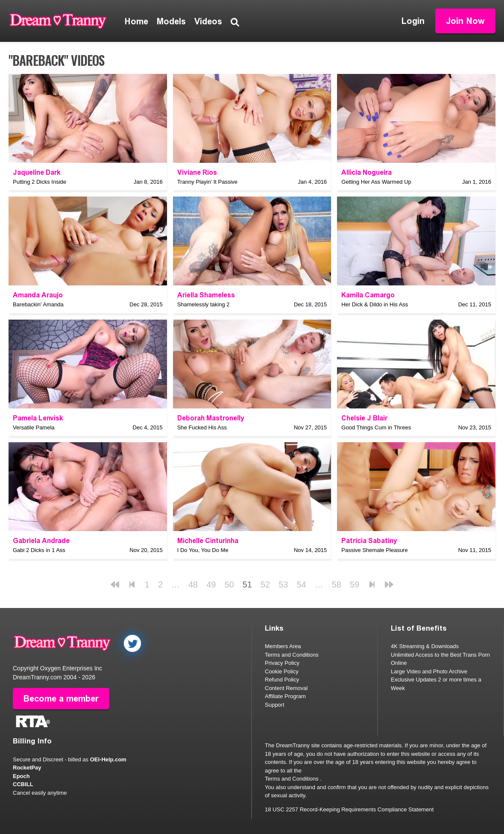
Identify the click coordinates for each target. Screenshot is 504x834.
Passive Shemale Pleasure (374, 550)
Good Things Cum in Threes (376, 427)
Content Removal (286, 688)
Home (136, 21)
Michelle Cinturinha (208, 541)
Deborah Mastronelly (211, 418)
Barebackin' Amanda (38, 304)
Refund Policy (282, 680)
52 (265, 584)
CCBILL (23, 784)
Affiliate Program (285, 696)
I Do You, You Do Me (203, 550)
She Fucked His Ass (202, 427)
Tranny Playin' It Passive (207, 182)
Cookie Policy (282, 671)
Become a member (61, 699)
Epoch (21, 776)
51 (247, 584)
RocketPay (27, 768)
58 (337, 584)
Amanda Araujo (38, 295)
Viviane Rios (197, 172)
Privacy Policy (282, 663)
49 (211, 584)
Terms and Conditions (292, 655)
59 (355, 584)
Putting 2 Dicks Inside (40, 182)
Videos (208, 21)
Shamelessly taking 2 (204, 304)
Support (275, 705)
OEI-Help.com (108, 759)
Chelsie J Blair (364, 418)
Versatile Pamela (34, 427)
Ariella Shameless (206, 295)
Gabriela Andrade (41, 541)
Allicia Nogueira (366, 172)
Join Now (465, 21)
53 (283, 584)
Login (413, 21)
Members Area (283, 646)
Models (171, 21)
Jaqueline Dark (37, 172)
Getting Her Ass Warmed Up (376, 182)
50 (229, 584)
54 (302, 584)
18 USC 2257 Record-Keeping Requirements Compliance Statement (349, 809)
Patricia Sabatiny (369, 541)
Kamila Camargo (368, 295)
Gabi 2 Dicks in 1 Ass (39, 550)
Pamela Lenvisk (38, 418)
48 (193, 584)
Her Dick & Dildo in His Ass (375, 304)
